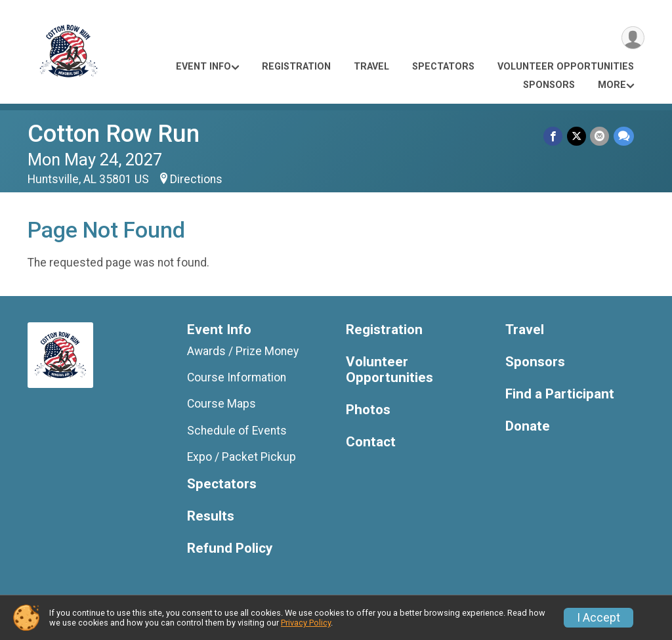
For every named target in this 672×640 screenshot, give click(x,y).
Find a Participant (560, 394)
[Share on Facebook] (554, 136)
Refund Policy (230, 548)
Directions (196, 179)
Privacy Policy (306, 623)
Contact (371, 442)
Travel (371, 67)
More (612, 85)
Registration (296, 67)
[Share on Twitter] (577, 136)
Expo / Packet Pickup (241, 457)
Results (211, 516)
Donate (528, 426)
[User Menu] (632, 38)
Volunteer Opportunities (566, 67)
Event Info (203, 67)
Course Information (237, 377)
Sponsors (549, 85)
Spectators (443, 67)
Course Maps (221, 404)
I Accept (598, 618)
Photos (368, 410)
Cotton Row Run (114, 134)
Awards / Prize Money (243, 351)
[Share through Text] (624, 136)
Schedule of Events (237, 431)
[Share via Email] (600, 136)
